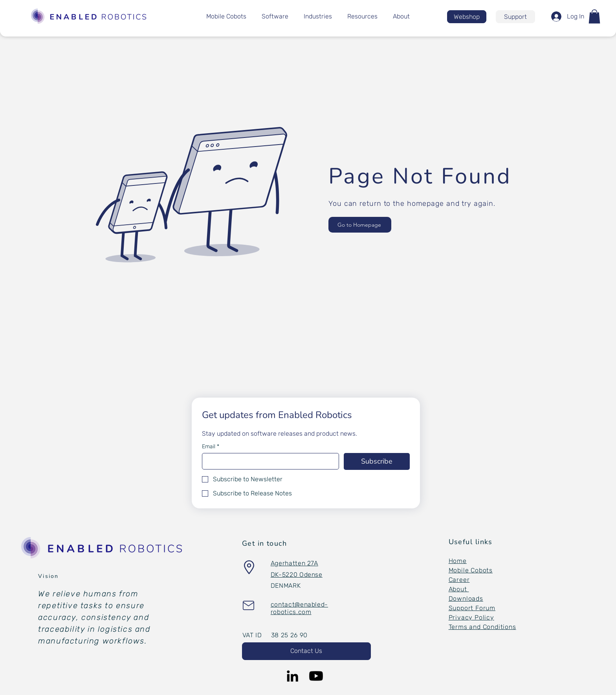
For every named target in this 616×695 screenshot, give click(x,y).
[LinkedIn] (292, 676)
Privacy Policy (471, 617)
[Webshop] (467, 17)
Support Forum (472, 608)
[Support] (515, 17)
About (459, 589)
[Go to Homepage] (360, 225)
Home (458, 561)
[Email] (268, 461)
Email (211, 447)
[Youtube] (316, 676)
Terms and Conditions (482, 627)
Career (459, 580)
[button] (594, 17)
